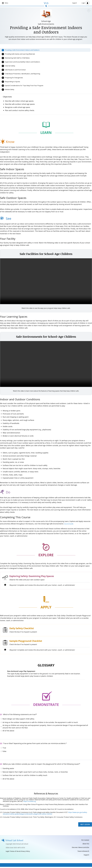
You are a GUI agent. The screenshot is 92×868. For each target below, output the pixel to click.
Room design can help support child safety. (19, 719)
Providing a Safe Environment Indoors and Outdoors (22, 50)
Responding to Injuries (13, 82)
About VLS (86, 844)
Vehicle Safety (10, 90)
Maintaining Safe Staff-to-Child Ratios (17, 58)
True (4, 748)
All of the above (8, 731)
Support (75, 3)
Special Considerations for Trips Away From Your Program (24, 86)
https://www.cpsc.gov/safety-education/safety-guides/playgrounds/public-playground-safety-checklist (45, 813)
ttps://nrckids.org (30, 801)
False (4, 751)
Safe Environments (46, 24)
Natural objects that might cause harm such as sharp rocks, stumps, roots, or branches (35, 772)
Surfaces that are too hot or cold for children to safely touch (25, 775)
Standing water (8, 769)
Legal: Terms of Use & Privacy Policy (19, 852)
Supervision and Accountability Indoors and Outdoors (23, 62)
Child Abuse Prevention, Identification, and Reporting (23, 74)
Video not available (46, 281)
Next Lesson (85, 825)
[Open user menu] (86, 3)
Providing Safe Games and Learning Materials (20, 54)
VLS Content (85, 840)
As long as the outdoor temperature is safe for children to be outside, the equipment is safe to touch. (40, 722)
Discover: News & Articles (80, 848)
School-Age (46, 21)
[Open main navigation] (5, 3)
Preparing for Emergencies (14, 78)
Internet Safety (10, 66)
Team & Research (83, 852)
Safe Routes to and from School (15, 70)
